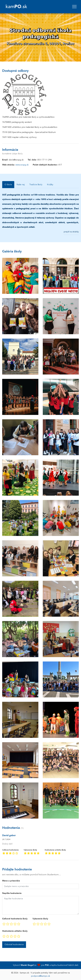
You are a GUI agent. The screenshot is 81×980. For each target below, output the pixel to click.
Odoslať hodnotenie (14, 944)
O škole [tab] (8, 185)
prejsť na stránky (71, 232)
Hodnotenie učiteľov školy (55, 852)
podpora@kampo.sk (40, 976)
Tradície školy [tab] (36, 185)
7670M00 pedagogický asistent (17, 122)
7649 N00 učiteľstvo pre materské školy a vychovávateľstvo (30, 127)
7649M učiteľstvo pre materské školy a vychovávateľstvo (28, 117)
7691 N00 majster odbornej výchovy (19, 137)
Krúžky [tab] (50, 185)
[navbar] (74, 7)
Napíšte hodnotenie (12, 893)
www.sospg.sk (22, 165)
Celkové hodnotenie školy (15, 919)
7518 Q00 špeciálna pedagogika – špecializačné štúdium (29, 132)
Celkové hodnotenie (10, 852)
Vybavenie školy (32, 852)
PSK (47, 965)
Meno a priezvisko (11, 881)
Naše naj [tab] (21, 185)
